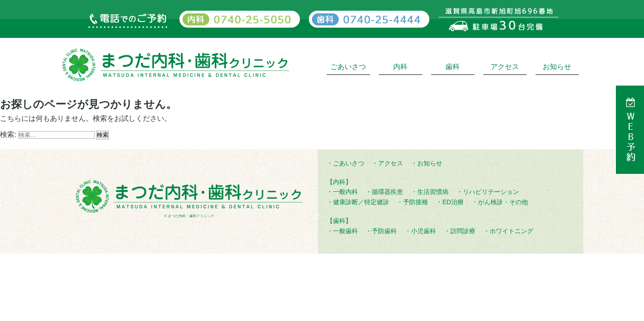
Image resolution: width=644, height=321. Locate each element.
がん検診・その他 (503, 202)
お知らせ (557, 67)
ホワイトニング (511, 231)
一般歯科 (345, 231)
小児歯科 (424, 231)
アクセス (505, 67)
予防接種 (415, 202)
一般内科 (345, 192)
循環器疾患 (387, 192)
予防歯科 (384, 231)
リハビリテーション (491, 192)
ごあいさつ (348, 67)
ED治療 (453, 202)
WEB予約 (630, 137)
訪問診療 (463, 231)
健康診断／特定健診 (361, 202)
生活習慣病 (433, 192)
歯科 (453, 67)
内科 (400, 67)
